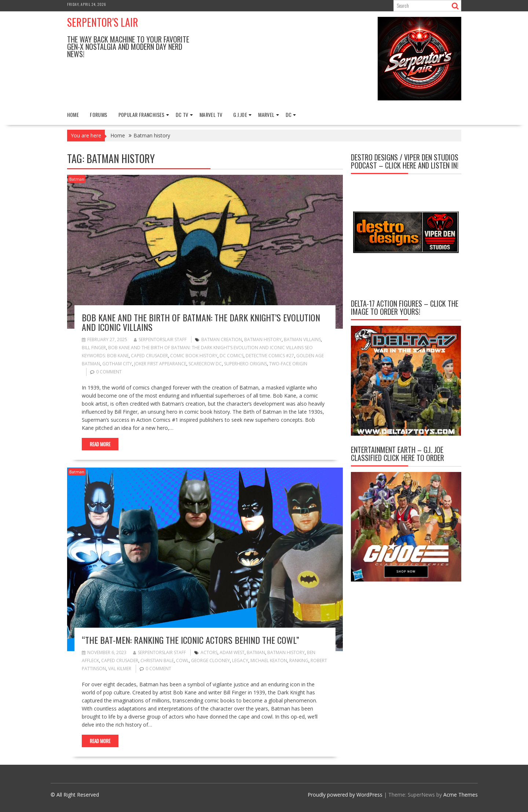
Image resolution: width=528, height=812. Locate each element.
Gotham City (117, 364)
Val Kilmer (120, 669)
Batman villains (302, 339)
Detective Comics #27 (270, 356)
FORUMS (98, 115)
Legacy (240, 660)
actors (209, 652)
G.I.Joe (240, 115)
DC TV (182, 115)
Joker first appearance (160, 364)
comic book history (194, 356)
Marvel (266, 115)
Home (73, 115)
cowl (182, 660)
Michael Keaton (269, 660)
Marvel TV (211, 115)
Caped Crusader (149, 356)
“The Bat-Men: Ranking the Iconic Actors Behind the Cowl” (190, 640)
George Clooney (210, 660)
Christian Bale (157, 660)
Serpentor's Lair (103, 22)
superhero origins (245, 364)
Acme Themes (461, 795)
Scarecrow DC (205, 364)
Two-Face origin (288, 364)
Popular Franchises (142, 115)
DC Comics (232, 356)
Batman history (263, 339)
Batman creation (222, 339)
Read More (100, 444)
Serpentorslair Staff (160, 339)
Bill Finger (94, 348)
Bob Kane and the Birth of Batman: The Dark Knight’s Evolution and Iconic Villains (201, 322)
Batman (77, 179)
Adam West (232, 652)
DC (289, 115)
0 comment (109, 372)
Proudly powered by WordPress (345, 795)
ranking (299, 660)
